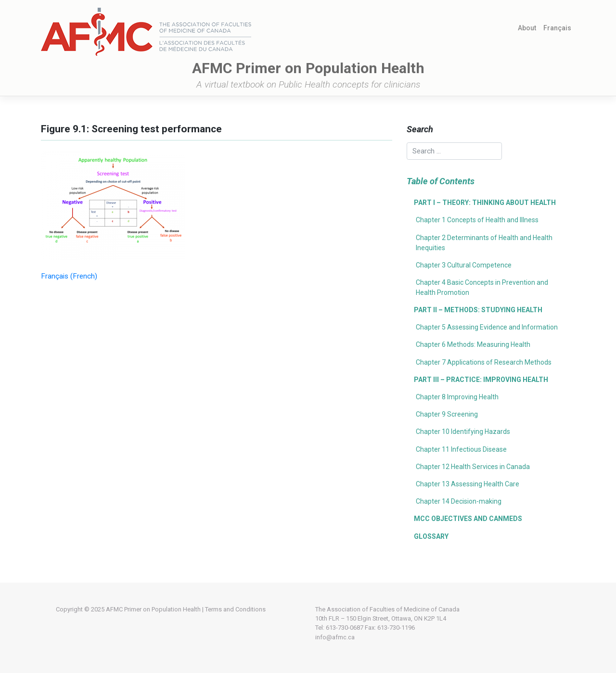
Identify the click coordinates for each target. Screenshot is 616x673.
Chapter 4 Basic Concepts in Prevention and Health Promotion (482, 287)
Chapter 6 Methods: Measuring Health (473, 344)
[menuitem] (558, 28)
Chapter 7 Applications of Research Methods (484, 362)
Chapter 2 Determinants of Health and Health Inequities (484, 243)
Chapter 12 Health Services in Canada (473, 467)
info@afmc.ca (335, 637)
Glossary (431, 536)
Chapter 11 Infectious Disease (461, 449)
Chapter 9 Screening (447, 414)
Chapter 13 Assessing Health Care (468, 484)
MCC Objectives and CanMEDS (468, 519)
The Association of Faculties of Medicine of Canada (387, 609)
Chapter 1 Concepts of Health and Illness (477, 220)
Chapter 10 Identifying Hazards (463, 432)
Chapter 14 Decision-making (459, 501)
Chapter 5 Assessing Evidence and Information (487, 327)
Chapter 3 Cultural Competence (464, 265)
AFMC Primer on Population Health (153, 609)
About (527, 28)
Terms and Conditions (235, 609)
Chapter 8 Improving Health (457, 397)
